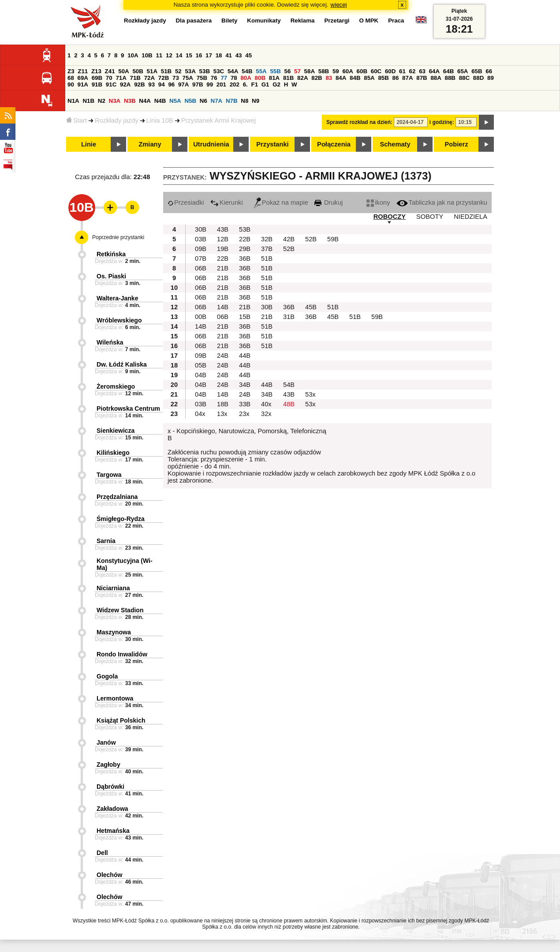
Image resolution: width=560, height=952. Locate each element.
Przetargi (337, 21)
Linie (89, 144)
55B (275, 71)
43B (223, 229)
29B (245, 249)
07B (201, 259)
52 (178, 71)
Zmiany (150, 144)
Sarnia (106, 541)
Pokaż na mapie (281, 202)
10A (133, 55)
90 (71, 84)
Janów (106, 742)
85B (383, 78)
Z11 (83, 71)
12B (223, 239)
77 (224, 78)
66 (489, 71)
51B (166, 71)
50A (123, 71)
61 (402, 71)
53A (190, 71)
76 (214, 78)
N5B (190, 101)
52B (311, 239)
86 (396, 78)
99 (210, 84)
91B (97, 84)
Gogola (107, 676)
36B (245, 259)
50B (138, 71)
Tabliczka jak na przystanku (442, 202)
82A (302, 78)
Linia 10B (160, 120)
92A (125, 84)
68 (71, 78)
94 (162, 84)
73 (176, 78)
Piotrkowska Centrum (128, 409)
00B (201, 317)
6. (245, 84)
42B (289, 239)
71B (135, 78)
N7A (217, 101)
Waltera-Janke (117, 298)
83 (329, 78)
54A (233, 71)
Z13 (96, 71)
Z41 (110, 71)
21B (223, 268)
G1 (265, 84)
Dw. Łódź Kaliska (122, 364)
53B (205, 71)
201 (221, 84)
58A (310, 71)
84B (355, 78)
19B (223, 249)
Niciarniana (113, 588)
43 (239, 55)
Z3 (71, 71)
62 (413, 71)
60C (376, 71)
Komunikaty (264, 21)
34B (245, 385)
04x (200, 414)
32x (266, 414)
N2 (102, 101)
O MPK (369, 21)
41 (229, 55)
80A (246, 78)
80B (260, 78)
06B (201, 268)
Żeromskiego (116, 386)
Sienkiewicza (116, 431)
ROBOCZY (390, 217)
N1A (73, 101)
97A (183, 84)
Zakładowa (112, 809)
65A (463, 71)
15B (245, 317)
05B (201, 365)
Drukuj (329, 202)
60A (347, 71)
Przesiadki (186, 202)
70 (109, 78)
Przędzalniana (117, 497)
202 (235, 84)
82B (317, 78)
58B (324, 71)
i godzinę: (442, 122)
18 (219, 55)
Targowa (109, 475)
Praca (396, 21)
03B (201, 239)
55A (261, 71)
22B (245, 239)
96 (171, 84)
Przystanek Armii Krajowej (218, 120)
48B (289, 404)
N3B (130, 101)
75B (202, 78)
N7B (232, 101)
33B (245, 404)
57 (297, 71)
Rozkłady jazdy (117, 120)
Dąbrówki (110, 787)
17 (209, 55)
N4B (160, 101)
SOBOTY (430, 217)
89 (491, 78)
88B (450, 78)
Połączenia (334, 144)
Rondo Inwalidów (122, 654)
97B (198, 84)
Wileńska (110, 342)
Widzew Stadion (120, 610)
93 (151, 84)
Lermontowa (115, 698)
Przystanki (272, 144)
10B (147, 55)
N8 (245, 101)
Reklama (303, 21)
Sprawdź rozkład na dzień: (359, 122)
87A (407, 78)
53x (310, 394)
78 (234, 78)
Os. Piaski (111, 276)
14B (223, 307)
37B (267, 249)
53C (219, 71)
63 (422, 71)
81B (288, 78)
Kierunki (227, 202)
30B (201, 229)
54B (247, 71)
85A (369, 78)
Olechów (109, 875)
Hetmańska (113, 831)
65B (477, 71)
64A (434, 71)
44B (245, 356)
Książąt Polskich (121, 720)
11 (159, 55)
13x (222, 414)
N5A (175, 101)
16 (199, 55)
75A (188, 78)
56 (288, 71)
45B (311, 307)
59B (333, 239)
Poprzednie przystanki (118, 237)
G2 (276, 84)
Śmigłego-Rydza (121, 519)
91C (111, 84)
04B (201, 375)
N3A (115, 101)
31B (289, 317)
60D (390, 71)
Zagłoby (108, 765)
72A (149, 78)
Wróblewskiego (119, 320)
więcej (339, 5)
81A (274, 78)
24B (223, 356)
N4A (145, 101)
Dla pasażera (194, 21)
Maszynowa (114, 632)
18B (223, 404)
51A (152, 71)
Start (77, 120)
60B (362, 71)
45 (248, 55)
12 (169, 55)
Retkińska (111, 254)
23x (244, 414)
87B (422, 78)
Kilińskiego (113, 453)
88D (478, 78)
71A (121, 78)
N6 (203, 101)
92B (139, 84)
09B (201, 249)
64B (448, 71)
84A (341, 78)
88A (436, 78)
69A (83, 78)
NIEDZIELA (470, 217)
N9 (256, 101)
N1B (88, 101)
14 (179, 55)
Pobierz (457, 144)
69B (97, 78)
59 (336, 71)
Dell (102, 853)
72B (164, 78)
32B (267, 239)
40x (266, 404)
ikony (378, 202)
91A (83, 84)
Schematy (395, 144)
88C (464, 78)
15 (189, 55)
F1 (254, 84)
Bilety (229, 21)
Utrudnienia (211, 144)
